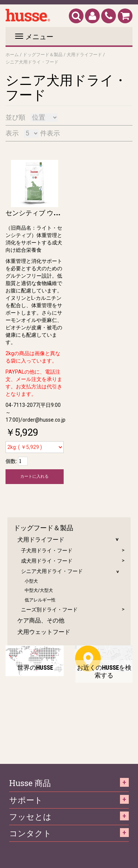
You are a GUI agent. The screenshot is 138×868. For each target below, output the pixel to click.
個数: (11, 461)
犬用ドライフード (84, 54)
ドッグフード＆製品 (43, 54)
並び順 (15, 117)
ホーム (12, 54)
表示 (12, 133)
